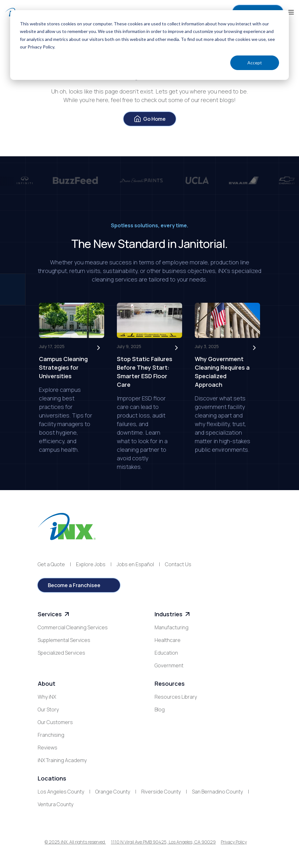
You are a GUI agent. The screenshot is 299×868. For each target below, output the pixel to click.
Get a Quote (51, 564)
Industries (173, 614)
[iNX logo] (67, 526)
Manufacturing (172, 627)
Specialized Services (61, 653)
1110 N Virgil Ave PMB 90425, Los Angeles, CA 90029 (163, 842)
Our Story (48, 709)
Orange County (113, 792)
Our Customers (55, 722)
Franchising (51, 735)
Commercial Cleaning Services (73, 627)
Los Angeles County (61, 792)
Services (54, 614)
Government (169, 665)
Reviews (48, 748)
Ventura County (56, 804)
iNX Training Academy (62, 760)
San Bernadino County (217, 792)
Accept (255, 63)
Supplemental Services (64, 640)
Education (166, 653)
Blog (160, 709)
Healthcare (168, 640)
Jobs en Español (135, 564)
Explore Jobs (91, 564)
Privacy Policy (234, 842)
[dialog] (149, 45)
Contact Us (178, 564)
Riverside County (161, 792)
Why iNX (47, 697)
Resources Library (176, 697)
